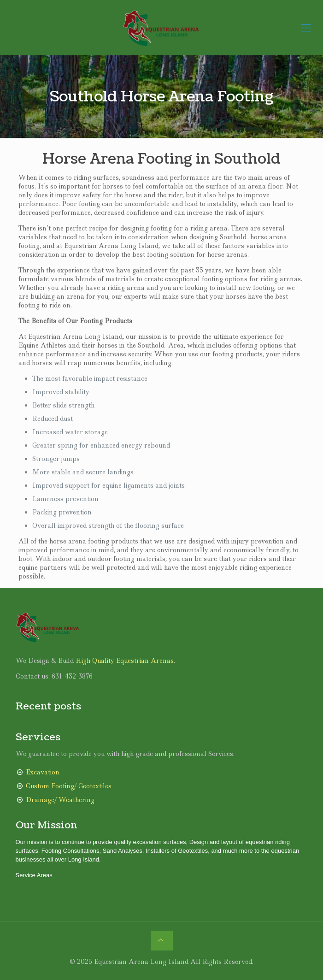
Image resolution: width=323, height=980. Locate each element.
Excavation (43, 772)
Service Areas (34, 875)
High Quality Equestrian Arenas (125, 661)
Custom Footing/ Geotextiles (69, 786)
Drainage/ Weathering (60, 800)
